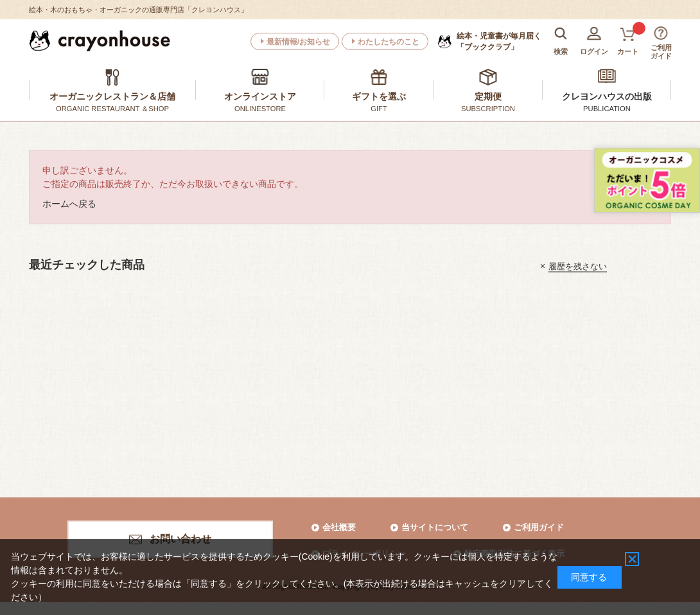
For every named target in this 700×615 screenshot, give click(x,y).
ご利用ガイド (539, 527)
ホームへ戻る (69, 204)
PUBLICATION (607, 109)
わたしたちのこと (389, 42)
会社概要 (339, 527)
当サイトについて (435, 527)
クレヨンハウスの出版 (607, 96)
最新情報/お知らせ (298, 42)
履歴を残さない (578, 266)
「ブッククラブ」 (499, 41)
